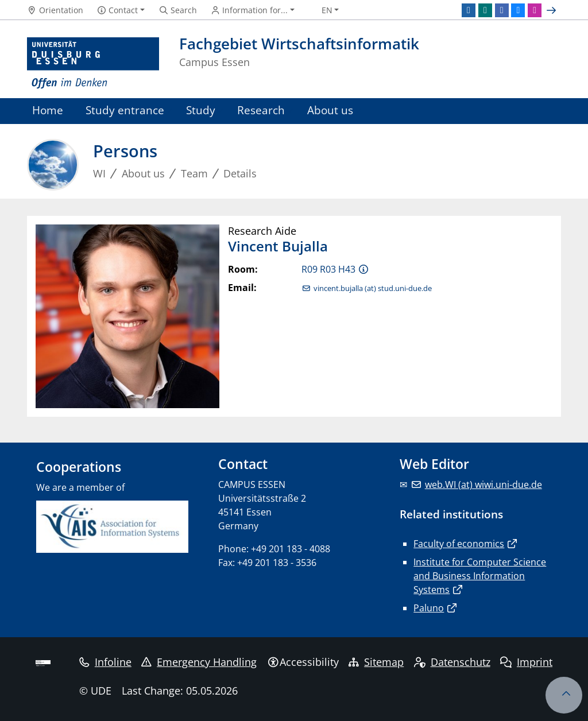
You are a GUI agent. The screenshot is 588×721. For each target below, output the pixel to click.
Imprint (526, 662)
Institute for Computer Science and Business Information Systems (480, 576)
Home (48, 110)
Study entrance (125, 110)
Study (201, 110)
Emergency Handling (199, 662)
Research (261, 110)
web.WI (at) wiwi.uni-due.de (483, 484)
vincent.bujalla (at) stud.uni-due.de (373, 288)
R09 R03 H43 (328, 269)
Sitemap (376, 662)
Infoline (105, 662)
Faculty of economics (459, 544)
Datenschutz (452, 662)
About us (330, 110)
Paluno (429, 608)
